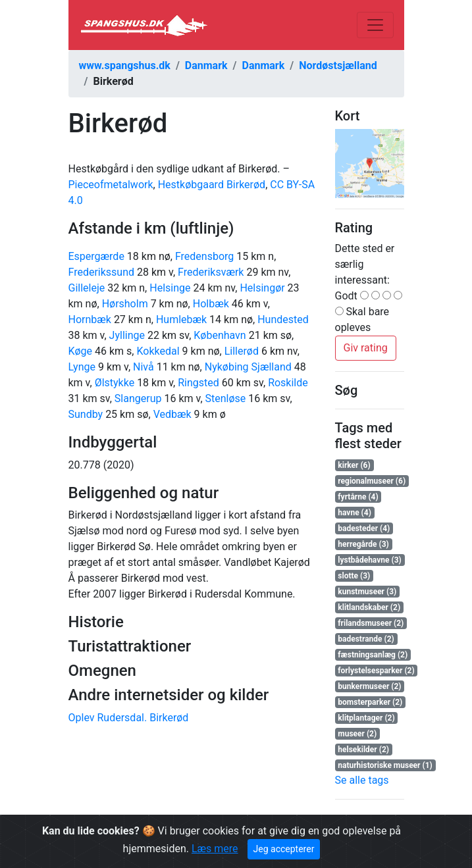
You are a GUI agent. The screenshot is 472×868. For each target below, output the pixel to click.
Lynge (82, 367)
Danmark (206, 65)
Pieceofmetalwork (111, 185)
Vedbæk (172, 414)
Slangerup (138, 398)
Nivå (144, 367)
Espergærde (96, 256)
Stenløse (226, 398)
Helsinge (170, 288)
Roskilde (288, 383)
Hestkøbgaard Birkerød (212, 185)
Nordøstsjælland (338, 65)
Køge (81, 351)
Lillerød (242, 351)
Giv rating (366, 348)
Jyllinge (127, 335)
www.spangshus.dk (125, 65)
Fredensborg (204, 256)
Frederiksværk (211, 272)
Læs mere (215, 849)
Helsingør (262, 288)
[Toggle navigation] (375, 25)
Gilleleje (87, 288)
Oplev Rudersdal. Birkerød (129, 718)
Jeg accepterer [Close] (284, 849)
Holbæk (211, 304)
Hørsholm (125, 304)
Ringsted (198, 383)
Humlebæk (181, 319)
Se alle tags (362, 780)
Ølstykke (115, 383)
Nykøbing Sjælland (248, 367)
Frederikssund (102, 272)
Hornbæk (90, 319)
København (220, 335)
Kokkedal (158, 351)
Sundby (86, 414)
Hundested (283, 319)
